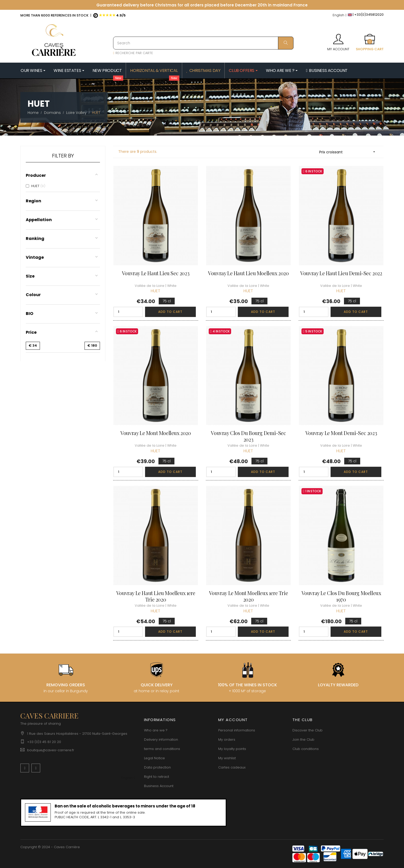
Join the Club (303, 740)
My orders (227, 740)
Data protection (157, 767)
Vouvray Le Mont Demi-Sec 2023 (341, 433)
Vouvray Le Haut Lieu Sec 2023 (156, 273)
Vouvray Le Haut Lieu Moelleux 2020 (248, 273)
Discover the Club (308, 730)
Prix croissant (349, 152)
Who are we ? (156, 730)
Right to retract (157, 777)
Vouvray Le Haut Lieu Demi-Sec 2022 (341, 273)
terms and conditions (162, 749)
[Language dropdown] (340, 15)
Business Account (159, 786)
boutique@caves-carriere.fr (51, 750)
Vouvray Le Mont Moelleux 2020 (155, 433)
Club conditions (306, 749)
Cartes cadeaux (232, 767)
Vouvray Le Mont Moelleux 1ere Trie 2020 (248, 596)
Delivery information (161, 740)
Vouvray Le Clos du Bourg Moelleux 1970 (341, 596)
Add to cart (170, 312)
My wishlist (227, 758)
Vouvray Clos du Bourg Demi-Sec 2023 (248, 436)
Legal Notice (154, 758)
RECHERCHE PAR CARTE (133, 53)
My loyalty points (232, 749)
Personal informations (237, 730)
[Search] (203, 43)
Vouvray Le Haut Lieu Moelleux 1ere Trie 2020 (156, 596)
